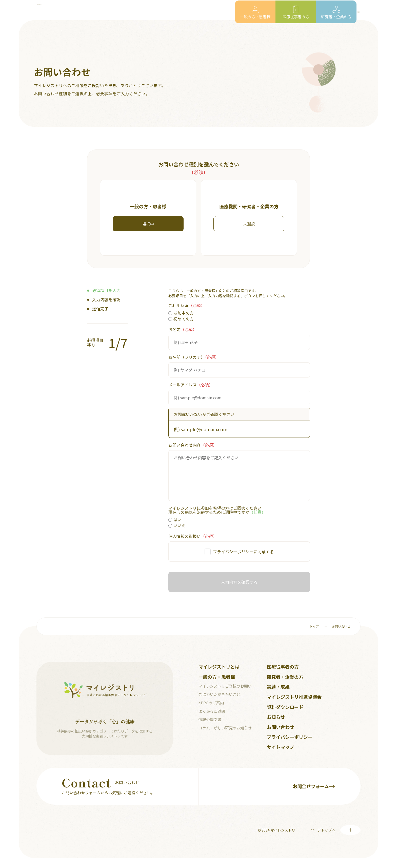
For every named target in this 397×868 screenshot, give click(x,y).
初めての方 (181, 319)
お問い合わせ (341, 626)
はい (175, 520)
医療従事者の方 (283, 667)
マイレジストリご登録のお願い (225, 686)
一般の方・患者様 (217, 677)
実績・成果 (278, 687)
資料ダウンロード (285, 707)
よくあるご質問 (212, 711)
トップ (314, 626)
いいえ (177, 526)
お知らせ (276, 717)
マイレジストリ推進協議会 (294, 697)
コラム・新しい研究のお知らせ (225, 728)
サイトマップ (281, 747)
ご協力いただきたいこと (219, 694)
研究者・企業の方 (285, 677)
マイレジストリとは (219, 667)
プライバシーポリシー (233, 552)
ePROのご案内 (211, 703)
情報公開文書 (210, 719)
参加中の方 (181, 313)
